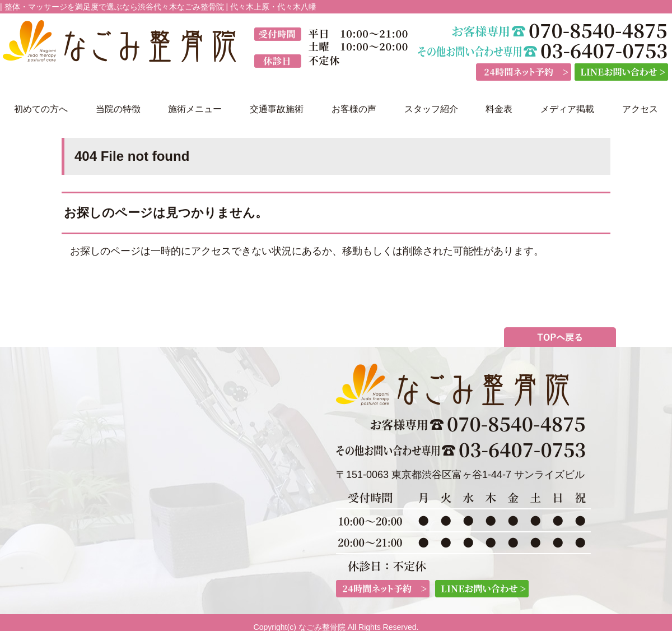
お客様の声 (354, 109)
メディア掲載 (567, 109)
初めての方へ (41, 109)
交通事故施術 (277, 109)
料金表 (499, 109)
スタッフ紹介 (431, 109)
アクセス (640, 109)
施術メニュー (195, 109)
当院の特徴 (118, 109)
